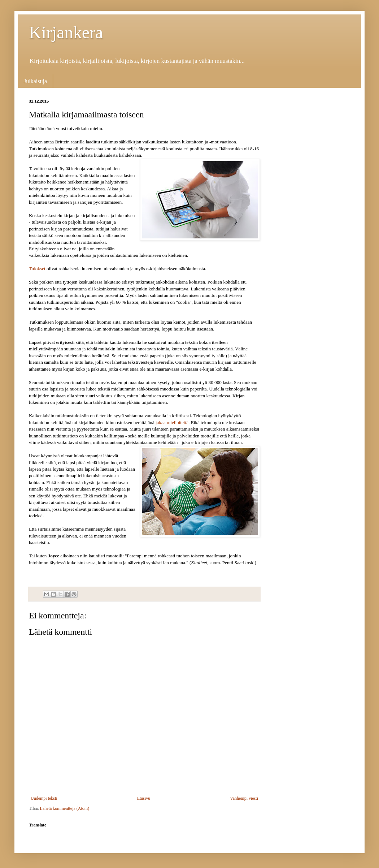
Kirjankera (66, 32)
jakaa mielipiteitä (172, 422)
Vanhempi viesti (244, 798)
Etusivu (144, 798)
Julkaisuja (35, 81)
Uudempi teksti (44, 798)
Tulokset (37, 269)
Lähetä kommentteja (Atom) (65, 808)
